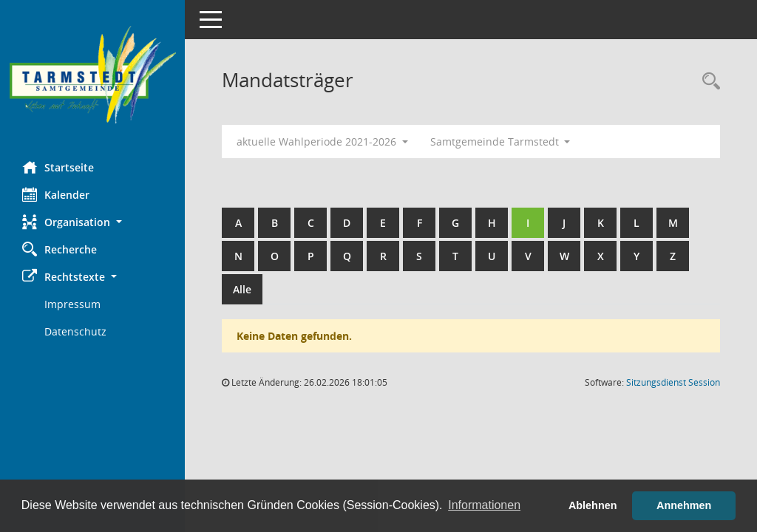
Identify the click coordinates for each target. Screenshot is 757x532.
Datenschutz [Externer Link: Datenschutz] (75, 331)
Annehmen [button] (684, 505)
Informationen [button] (484, 505)
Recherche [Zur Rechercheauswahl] (60, 249)
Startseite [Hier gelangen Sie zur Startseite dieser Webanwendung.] (58, 167)
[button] (92, 222)
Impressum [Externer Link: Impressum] (72, 304)
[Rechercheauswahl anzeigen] (707, 82)
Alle (242, 289)
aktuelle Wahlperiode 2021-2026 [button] (322, 141)
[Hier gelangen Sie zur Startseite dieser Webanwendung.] (92, 75)
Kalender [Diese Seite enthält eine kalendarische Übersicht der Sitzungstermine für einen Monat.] (56, 194)
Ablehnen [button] (593, 505)
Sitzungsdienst (673, 382)
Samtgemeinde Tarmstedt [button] (500, 141)
